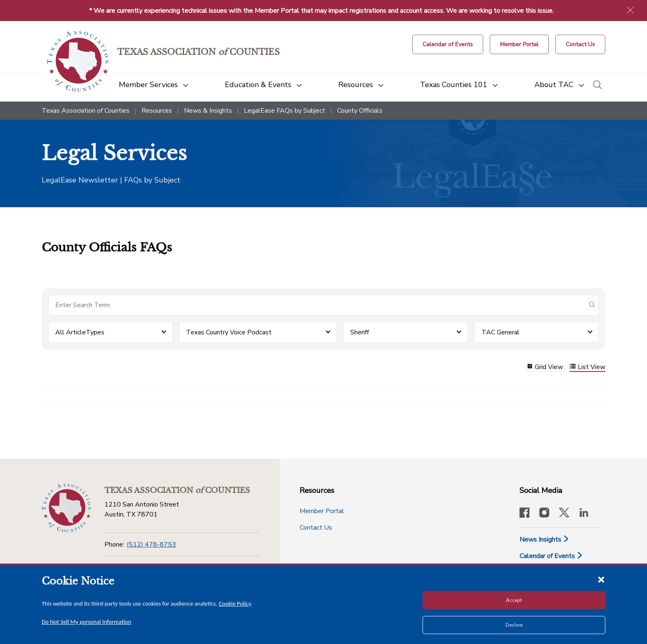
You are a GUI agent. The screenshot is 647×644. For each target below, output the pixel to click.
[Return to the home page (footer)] (66, 508)
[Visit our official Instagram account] (544, 514)
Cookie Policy (235, 604)
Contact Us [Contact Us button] (316, 528)
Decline (514, 625)
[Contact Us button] (580, 44)
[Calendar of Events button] (448, 44)
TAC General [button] (501, 332)
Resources (157, 111)
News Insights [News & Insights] (544, 540)
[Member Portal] (519, 44)
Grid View (545, 367)
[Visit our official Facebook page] (524, 514)
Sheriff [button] (360, 332)
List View (587, 367)
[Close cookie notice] (601, 579)
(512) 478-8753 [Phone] (151, 545)
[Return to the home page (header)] (78, 61)
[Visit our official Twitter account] (564, 514)
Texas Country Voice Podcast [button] (229, 332)
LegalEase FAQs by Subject (285, 111)
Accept (514, 600)
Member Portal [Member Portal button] (322, 511)
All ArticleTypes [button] (80, 332)
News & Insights (208, 111)
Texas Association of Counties (86, 111)
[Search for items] (317, 305)
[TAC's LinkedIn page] (584, 514)
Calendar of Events (551, 556)
